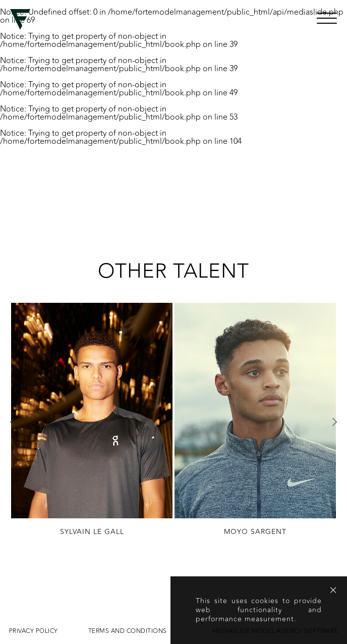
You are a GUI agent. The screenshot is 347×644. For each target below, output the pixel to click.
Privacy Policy (34, 631)
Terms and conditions (128, 631)
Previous (13, 422)
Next (334, 422)
